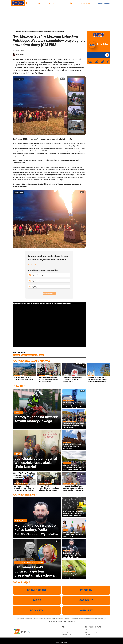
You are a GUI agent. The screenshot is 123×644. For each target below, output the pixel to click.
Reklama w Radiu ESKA (66, 635)
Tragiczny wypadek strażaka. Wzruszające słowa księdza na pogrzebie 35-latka (49, 379)
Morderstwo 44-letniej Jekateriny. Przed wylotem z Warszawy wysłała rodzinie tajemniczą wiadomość (24, 488)
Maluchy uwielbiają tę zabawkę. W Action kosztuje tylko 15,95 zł (74, 534)
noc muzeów (16, 355)
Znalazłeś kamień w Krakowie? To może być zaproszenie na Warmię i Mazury (73, 379)
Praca (63, 631)
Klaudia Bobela (20, 55)
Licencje (87, 631)
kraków (41, 355)
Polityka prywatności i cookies (92, 633)
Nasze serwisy (61, 639)
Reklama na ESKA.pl (66, 633)
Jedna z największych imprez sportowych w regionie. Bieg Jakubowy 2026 (74, 426)
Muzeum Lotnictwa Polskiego (29, 355)
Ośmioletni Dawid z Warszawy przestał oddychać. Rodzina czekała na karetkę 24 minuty (74, 488)
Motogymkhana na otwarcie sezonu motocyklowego (37, 417)
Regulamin (87, 629)
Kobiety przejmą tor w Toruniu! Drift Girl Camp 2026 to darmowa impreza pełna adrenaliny (74, 467)
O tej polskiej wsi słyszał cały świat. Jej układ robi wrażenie (24, 378)
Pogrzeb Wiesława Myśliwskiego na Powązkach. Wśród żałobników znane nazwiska (49, 488)
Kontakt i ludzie (65, 629)
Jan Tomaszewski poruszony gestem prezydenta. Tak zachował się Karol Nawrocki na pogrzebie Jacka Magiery (37, 569)
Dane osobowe (88, 635)
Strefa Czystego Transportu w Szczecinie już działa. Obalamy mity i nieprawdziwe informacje (74, 405)
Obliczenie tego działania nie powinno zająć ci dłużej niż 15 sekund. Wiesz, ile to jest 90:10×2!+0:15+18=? (74, 513)
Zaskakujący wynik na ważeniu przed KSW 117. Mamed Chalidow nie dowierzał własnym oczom (74, 555)
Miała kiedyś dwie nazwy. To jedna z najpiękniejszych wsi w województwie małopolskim (99, 379)
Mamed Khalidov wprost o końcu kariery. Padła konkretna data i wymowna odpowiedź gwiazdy (37, 528)
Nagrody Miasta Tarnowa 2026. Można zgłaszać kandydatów (74, 446)
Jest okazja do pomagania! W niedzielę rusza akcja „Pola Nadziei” (37, 461)
